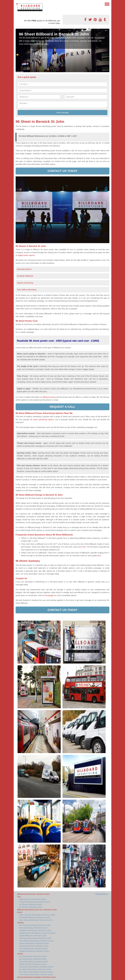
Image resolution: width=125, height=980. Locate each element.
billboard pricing (49, 397)
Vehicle (20, 954)
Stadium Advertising (25, 283)
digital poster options (26, 255)
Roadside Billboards (25, 276)
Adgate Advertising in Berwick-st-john (34, 951)
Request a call (63, 407)
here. (84, 547)
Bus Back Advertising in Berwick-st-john (35, 969)
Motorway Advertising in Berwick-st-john (35, 938)
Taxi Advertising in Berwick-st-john (33, 956)
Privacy (98, 894)
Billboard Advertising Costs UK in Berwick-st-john (37, 910)
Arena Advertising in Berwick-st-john (34, 946)
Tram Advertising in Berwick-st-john (33, 949)
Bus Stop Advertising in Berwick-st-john (35, 925)
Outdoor (21, 923)
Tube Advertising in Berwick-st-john (33, 928)
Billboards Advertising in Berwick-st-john (33, 894)
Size (19, 897)
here (99, 556)
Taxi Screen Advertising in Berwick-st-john (36, 967)
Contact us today (63, 171)
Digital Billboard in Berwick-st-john (33, 936)
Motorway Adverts (24, 269)
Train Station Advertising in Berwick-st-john (36, 941)
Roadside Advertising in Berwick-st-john (35, 930)
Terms (105, 894)
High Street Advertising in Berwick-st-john (36, 920)
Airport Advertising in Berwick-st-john (34, 943)
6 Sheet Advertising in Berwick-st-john (34, 902)
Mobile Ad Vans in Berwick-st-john (33, 964)
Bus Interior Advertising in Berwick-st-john (36, 972)
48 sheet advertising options (42, 420)
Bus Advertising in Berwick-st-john (33, 959)
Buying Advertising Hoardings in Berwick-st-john (37, 977)
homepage (49, 595)
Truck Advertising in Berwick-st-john (34, 962)
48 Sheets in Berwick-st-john (31, 904)
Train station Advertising (27, 290)
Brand (20, 912)
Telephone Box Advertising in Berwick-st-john (37, 933)
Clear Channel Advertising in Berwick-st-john (37, 915)
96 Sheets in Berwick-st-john (31, 907)
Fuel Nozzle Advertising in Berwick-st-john (36, 975)
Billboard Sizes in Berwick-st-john (33, 899)
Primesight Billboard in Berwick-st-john (35, 917)
